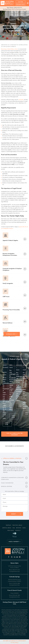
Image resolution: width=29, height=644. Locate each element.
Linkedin (14, 557)
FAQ (14, 528)
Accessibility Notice (13, 635)
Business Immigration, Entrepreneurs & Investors (10, 254)
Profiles (8, 525)
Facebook (9, 557)
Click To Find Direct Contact (14, 9)
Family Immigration (8, 283)
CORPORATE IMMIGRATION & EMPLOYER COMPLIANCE (12, 478)
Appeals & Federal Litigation (10, 240)
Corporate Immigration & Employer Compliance (12, 269)
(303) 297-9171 (18, 8)
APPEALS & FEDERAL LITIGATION (12, 458)
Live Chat (21, 2)
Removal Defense (8, 323)
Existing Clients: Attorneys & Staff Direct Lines (15, 603)
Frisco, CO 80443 (15, 593)
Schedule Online (21, 4)
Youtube (17, 557)
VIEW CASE (7, 424)
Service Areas (7, 528)
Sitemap (23, 633)
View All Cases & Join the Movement (14, 434)
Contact (18, 530)
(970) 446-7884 (16, 595)
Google (12, 557)
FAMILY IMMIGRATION (7, 483)
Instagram (20, 557)
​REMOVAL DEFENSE (7, 486)
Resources (17, 633)
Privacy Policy (22, 635)
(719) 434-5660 (16, 583)
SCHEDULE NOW (11, 334)
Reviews (19, 528)
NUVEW (5, 635)
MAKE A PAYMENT (14, 542)
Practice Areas (17, 525)
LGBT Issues (6, 297)
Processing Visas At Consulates (11, 310)
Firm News (11, 530)
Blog (24, 528)
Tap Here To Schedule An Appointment (14, 642)
